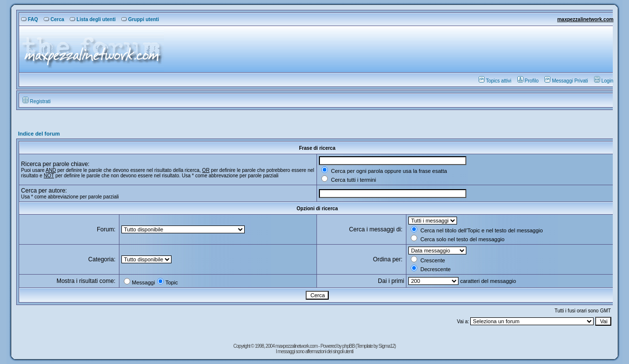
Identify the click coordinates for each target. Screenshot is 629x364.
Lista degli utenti (93, 19)
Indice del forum (39, 134)
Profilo (528, 81)
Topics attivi (495, 81)
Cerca (54, 19)
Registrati (37, 101)
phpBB (349, 346)
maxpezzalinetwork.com (585, 19)
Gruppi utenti (140, 19)
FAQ (30, 19)
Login (604, 81)
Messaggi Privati (566, 81)
